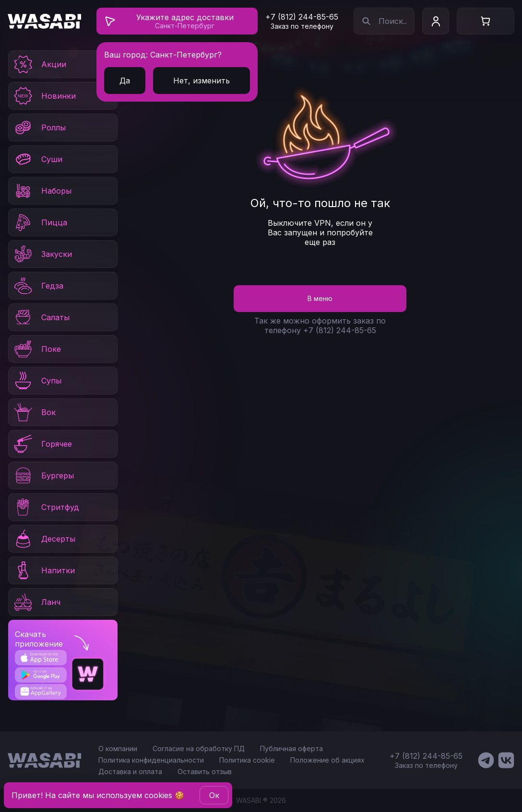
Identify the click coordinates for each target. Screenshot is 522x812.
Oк (214, 795)
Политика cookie (247, 760)
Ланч (36, 602)
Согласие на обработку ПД (199, 748)
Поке (37, 349)
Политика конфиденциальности (151, 760)
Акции (39, 64)
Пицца (40, 222)
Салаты (41, 317)
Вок (34, 412)
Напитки (44, 570)
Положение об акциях (327, 760)
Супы (37, 381)
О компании (118, 748)
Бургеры (43, 476)
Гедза (38, 286)
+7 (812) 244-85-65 (302, 17)
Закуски (42, 254)
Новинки (44, 96)
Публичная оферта (291, 748)
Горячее (42, 444)
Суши (37, 159)
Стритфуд (46, 507)
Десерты (44, 539)
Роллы (39, 128)
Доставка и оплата (130, 771)
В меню (320, 298)
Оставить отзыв (205, 771)
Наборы (42, 191)
